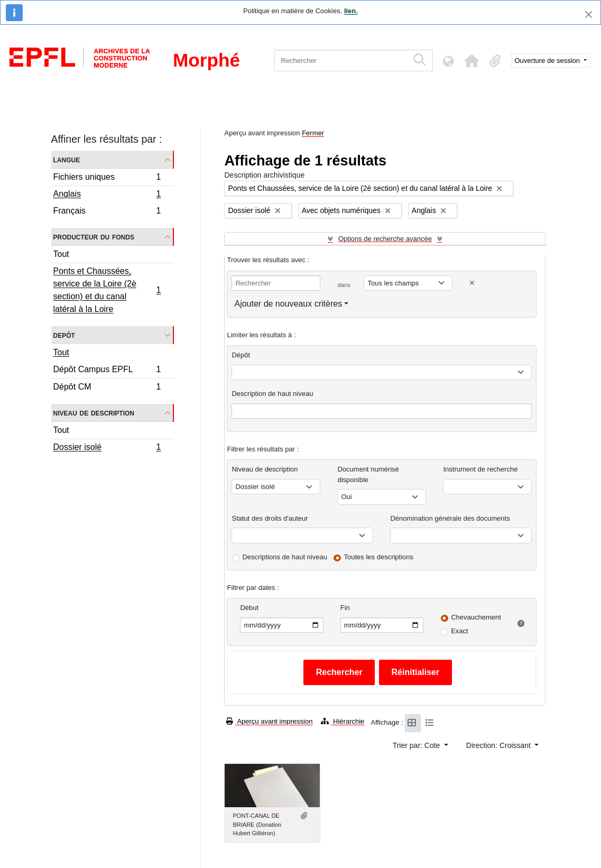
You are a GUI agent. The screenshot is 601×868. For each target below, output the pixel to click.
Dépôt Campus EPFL (107, 371)
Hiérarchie (343, 721)
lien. (351, 11)
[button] (472, 61)
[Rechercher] (341, 61)
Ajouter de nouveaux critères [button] (288, 304)
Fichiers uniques (107, 178)
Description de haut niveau (272, 394)
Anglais (107, 195)
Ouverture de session (548, 61)
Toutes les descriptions (379, 557)
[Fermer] (589, 15)
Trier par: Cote (418, 745)
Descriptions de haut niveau (284, 557)
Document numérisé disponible (368, 474)
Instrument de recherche (480, 469)
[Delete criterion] (472, 283)
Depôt (64, 335)
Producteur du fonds (94, 237)
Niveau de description (94, 413)
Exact (460, 631)
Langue (67, 159)
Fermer (313, 133)
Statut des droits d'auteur (270, 518)
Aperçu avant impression (269, 721)
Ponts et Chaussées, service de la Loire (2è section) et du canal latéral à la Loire (107, 290)
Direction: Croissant (500, 745)
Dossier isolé (107, 448)
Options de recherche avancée (385, 239)
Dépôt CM (107, 388)
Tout (61, 254)
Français (107, 212)
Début (249, 608)
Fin (345, 608)
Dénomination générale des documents (450, 518)
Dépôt (241, 355)
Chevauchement (476, 617)
